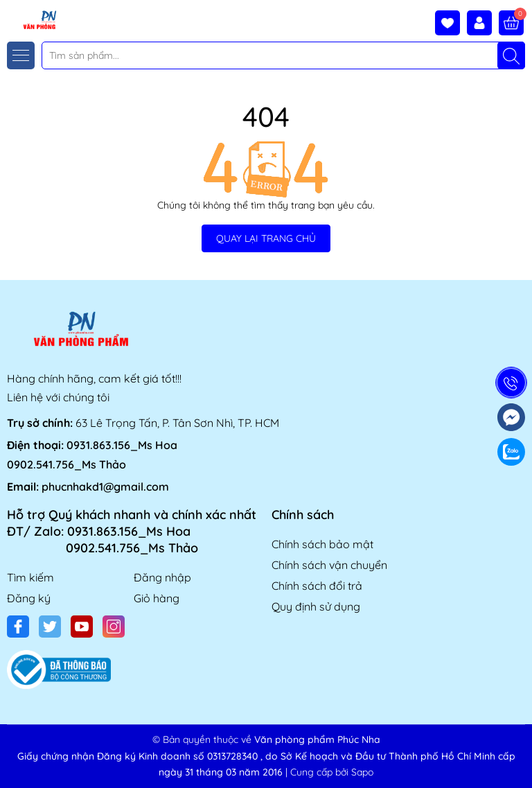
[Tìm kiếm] (511, 55)
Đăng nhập (162, 577)
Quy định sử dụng (316, 606)
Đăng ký (29, 598)
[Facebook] (18, 627)
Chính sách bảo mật (322, 544)
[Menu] (21, 55)
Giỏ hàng (157, 598)
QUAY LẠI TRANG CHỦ (266, 238)
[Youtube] (82, 627)
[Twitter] (50, 627)
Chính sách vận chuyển (329, 565)
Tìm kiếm (30, 577)
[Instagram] (114, 627)
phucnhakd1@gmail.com (105, 487)
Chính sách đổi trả (317, 586)
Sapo (362, 772)
